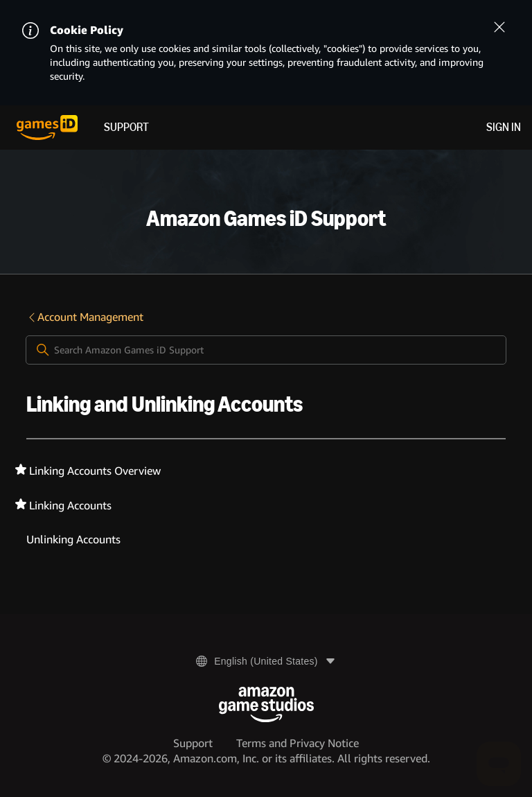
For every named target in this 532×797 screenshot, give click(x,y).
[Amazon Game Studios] (266, 704)
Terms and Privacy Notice (298, 743)
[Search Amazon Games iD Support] (266, 350)
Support (126, 127)
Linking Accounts (70, 506)
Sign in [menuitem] (504, 127)
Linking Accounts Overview (95, 471)
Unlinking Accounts (73, 540)
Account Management (85, 317)
